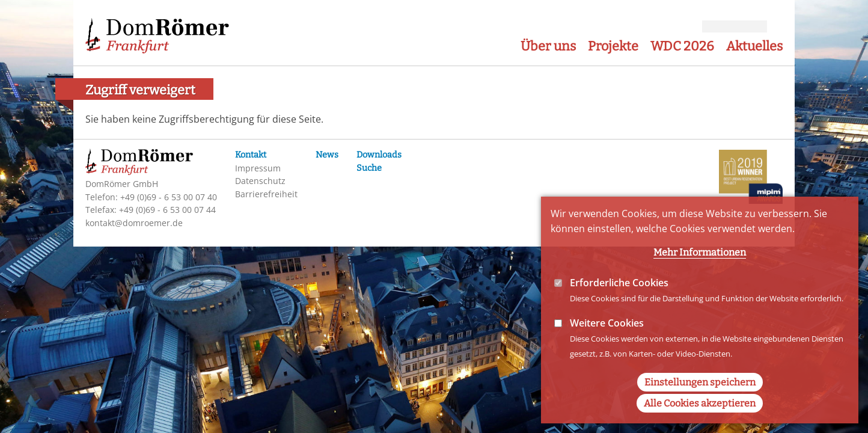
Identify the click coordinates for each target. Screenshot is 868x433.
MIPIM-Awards (751, 179)
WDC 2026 (682, 46)
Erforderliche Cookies (619, 310)
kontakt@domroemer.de (134, 223)
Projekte (613, 46)
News (327, 155)
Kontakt (251, 155)
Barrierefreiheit (266, 194)
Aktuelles (754, 46)
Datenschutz (260, 181)
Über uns (548, 46)
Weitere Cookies (607, 351)
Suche (369, 168)
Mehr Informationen (700, 280)
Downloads (379, 155)
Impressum (258, 168)
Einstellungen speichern (700, 410)
